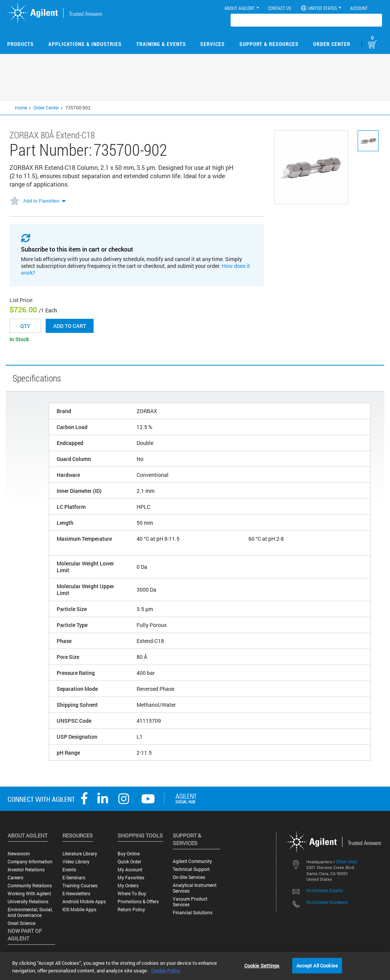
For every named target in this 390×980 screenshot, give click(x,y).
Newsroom (19, 854)
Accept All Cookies (317, 965)
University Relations (28, 902)
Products (21, 44)
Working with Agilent (29, 894)
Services (213, 44)
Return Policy (131, 910)
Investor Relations (26, 870)
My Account (130, 870)
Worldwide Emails (325, 890)
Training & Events (161, 44)
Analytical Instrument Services (195, 888)
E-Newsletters (76, 894)
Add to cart (70, 326)
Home (21, 108)
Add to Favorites (41, 201)
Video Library (76, 862)
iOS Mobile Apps (79, 910)
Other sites (346, 861)
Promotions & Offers (138, 902)
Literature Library (80, 854)
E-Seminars (74, 878)
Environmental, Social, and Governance (30, 912)
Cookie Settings (262, 965)
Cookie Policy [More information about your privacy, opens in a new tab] (166, 971)
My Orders (128, 886)
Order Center (332, 44)
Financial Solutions (193, 913)
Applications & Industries (85, 44)
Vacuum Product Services (190, 902)
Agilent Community (192, 861)
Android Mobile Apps (84, 902)
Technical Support (191, 869)
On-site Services (189, 877)
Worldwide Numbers (327, 902)
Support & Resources (269, 44)
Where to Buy (132, 894)
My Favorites (131, 878)
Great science (21, 923)
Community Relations (30, 886)
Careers (15, 878)
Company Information (30, 862)
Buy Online (129, 854)
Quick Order (129, 862)
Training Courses (80, 886)
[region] (195, 966)
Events (69, 870)
